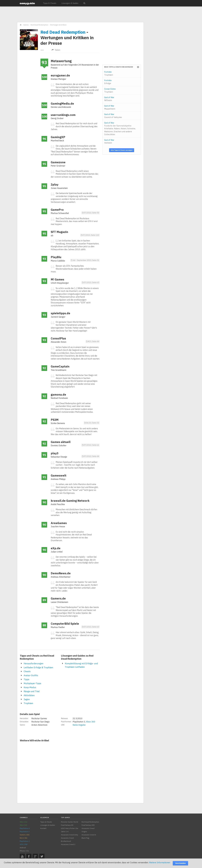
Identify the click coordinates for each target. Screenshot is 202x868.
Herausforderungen (34, 663)
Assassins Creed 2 (68, 844)
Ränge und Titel (32, 691)
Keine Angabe (79, 725)
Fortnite (109, 73)
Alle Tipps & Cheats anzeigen (122, 150)
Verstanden (180, 863)
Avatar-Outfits (31, 675)
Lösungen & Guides (70, 3)
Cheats (27, 671)
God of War (109, 99)
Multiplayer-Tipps (32, 683)
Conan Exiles (110, 90)
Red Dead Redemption (63, 32)
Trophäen (28, 703)
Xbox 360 (91, 722)
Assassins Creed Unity (69, 835)
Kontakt (43, 828)
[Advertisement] (80, 14)
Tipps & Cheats (50, 3)
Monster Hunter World (70, 822)
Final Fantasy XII (67, 825)
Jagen (27, 699)
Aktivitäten (29, 695)
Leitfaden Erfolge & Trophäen (38, 667)
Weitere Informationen (160, 862)
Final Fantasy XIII (88, 825)
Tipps (26, 679)
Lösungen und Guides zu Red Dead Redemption (77, 657)
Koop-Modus (30, 687)
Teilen (56, 50)
